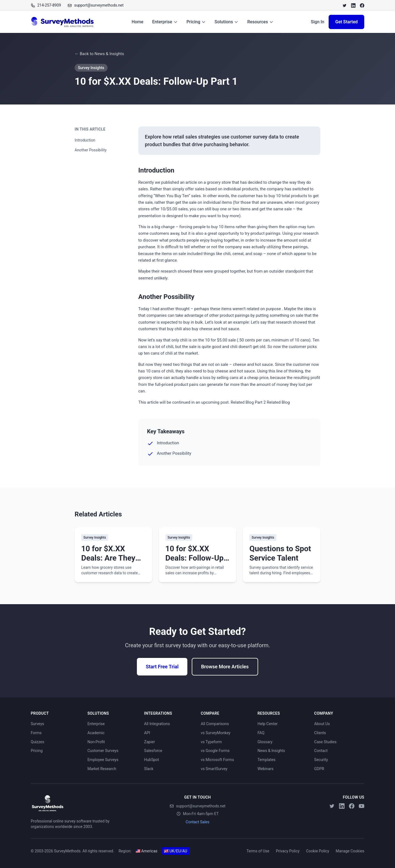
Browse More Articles (225, 667)
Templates (267, 760)
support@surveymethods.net (198, 806)
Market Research (102, 769)
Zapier (149, 742)
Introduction (85, 140)
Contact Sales (198, 822)
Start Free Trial (162, 667)
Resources (260, 22)
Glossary (265, 742)
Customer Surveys (103, 751)
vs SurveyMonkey (216, 733)
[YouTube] (362, 806)
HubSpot (151, 760)
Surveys (37, 724)
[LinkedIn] (353, 5)
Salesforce (153, 751)
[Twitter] (345, 5)
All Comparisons (215, 724)
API (147, 733)
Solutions (226, 22)
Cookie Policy (318, 851)
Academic (96, 733)
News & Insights (271, 751)
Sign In (318, 22)
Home (138, 22)
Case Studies (325, 742)
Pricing (196, 22)
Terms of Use (258, 851)
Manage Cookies (350, 851)
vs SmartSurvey (214, 769)
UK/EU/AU (176, 851)
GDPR (319, 769)
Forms (36, 733)
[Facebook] (362, 5)
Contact (321, 751)
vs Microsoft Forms (217, 760)
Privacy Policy (288, 851)
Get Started (346, 22)
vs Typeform (211, 742)
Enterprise (165, 22)
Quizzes (37, 742)
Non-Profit (96, 742)
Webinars (266, 769)
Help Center (268, 724)
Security (321, 760)
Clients (320, 733)
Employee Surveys (103, 760)
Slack (149, 769)
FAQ (261, 733)
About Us (322, 724)
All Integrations (157, 724)
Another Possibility (91, 150)
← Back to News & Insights (99, 54)
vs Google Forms (215, 751)
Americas (147, 851)
